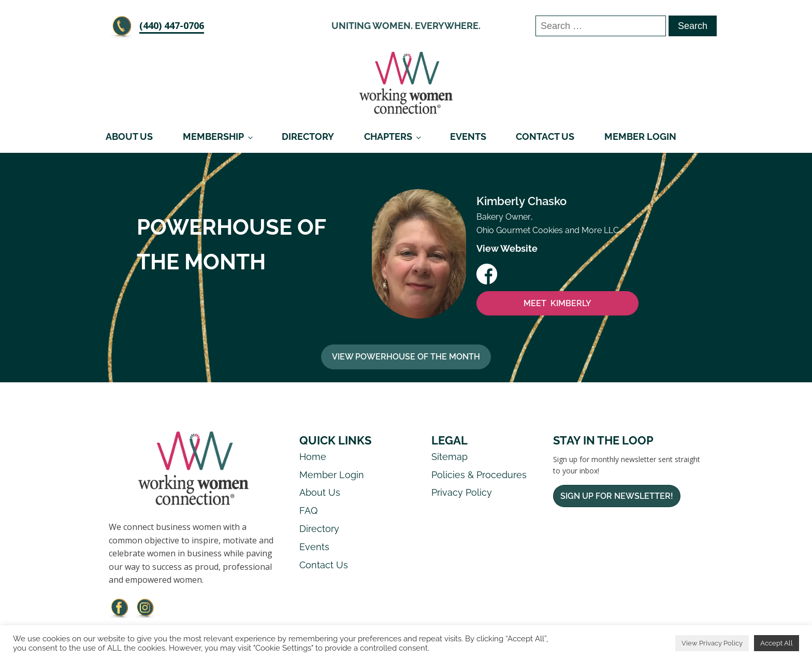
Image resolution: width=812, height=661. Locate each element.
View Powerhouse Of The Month (406, 357)
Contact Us (545, 136)
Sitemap (450, 457)
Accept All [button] (777, 643)
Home (313, 457)
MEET (557, 304)
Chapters (388, 136)
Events (468, 136)
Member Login (640, 136)
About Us (129, 136)
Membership (213, 136)
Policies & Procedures (479, 475)
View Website (507, 248)
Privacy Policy (462, 492)
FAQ (308, 511)
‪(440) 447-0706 (172, 25)
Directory (308, 136)
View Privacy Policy (712, 643)
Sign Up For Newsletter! (617, 496)
